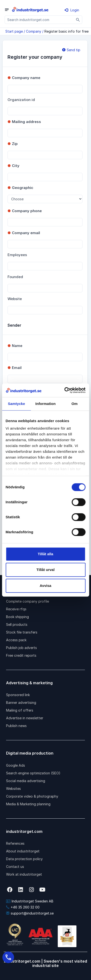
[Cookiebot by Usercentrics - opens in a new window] (65, 390)
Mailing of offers (20, 710)
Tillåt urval (45, 570)
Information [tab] (46, 404)
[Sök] (78, 20)
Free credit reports (21, 655)
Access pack (16, 640)
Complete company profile (28, 601)
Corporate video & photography (32, 796)
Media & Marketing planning (28, 804)
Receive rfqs (16, 609)
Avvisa (46, 586)
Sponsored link (18, 695)
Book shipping (17, 617)
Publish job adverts (21, 648)
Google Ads (16, 765)
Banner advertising (21, 703)
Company (34, 31)
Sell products (17, 624)
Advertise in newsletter (25, 718)
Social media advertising (26, 781)
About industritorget (23, 851)
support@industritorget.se (30, 913)
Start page (14, 31)
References (15, 843)
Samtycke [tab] (16, 404)
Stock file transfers (22, 632)
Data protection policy (24, 859)
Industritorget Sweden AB (30, 901)
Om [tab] (75, 404)
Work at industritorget (24, 874)
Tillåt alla (46, 554)
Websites (13, 789)
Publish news (16, 726)
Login (72, 10)
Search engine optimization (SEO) (33, 773)
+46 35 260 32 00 (23, 907)
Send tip (71, 50)
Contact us (15, 867)
